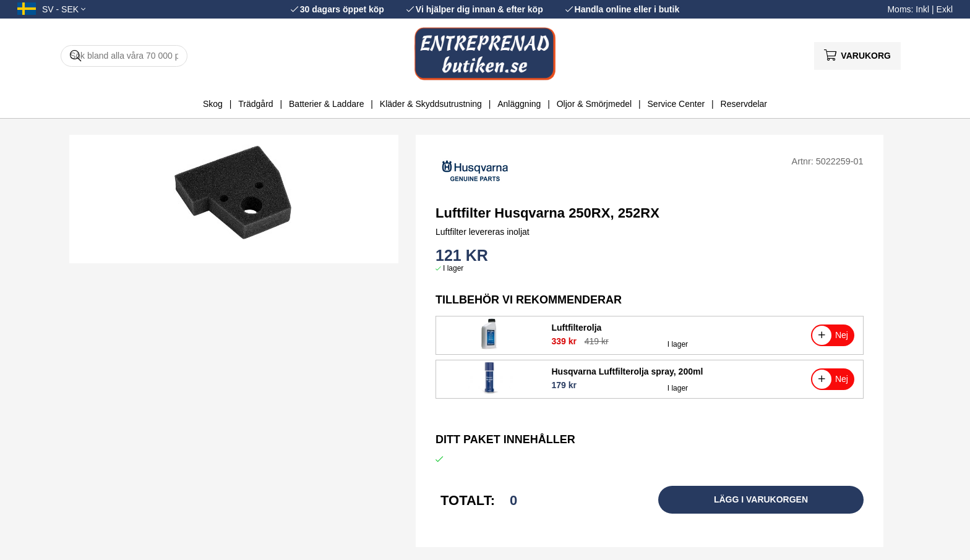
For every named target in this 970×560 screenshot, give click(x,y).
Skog (213, 104)
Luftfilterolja (576, 328)
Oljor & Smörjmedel (594, 104)
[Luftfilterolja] (490, 347)
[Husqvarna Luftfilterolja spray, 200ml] (489, 391)
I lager (453, 268)
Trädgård (255, 104)
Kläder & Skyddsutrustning (431, 104)
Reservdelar (744, 104)
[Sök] (124, 56)
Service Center (676, 104)
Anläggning (519, 104)
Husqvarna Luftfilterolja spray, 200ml (627, 371)
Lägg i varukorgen (761, 499)
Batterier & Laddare (326, 104)
